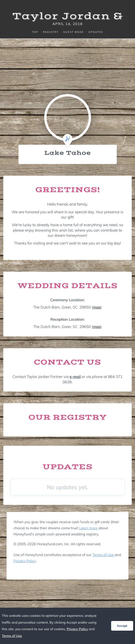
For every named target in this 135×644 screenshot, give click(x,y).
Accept (122, 626)
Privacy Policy (25, 561)
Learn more (88, 528)
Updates (96, 32)
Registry (51, 32)
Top (35, 32)
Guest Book (73, 32)
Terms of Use (103, 555)
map (97, 307)
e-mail (75, 377)
